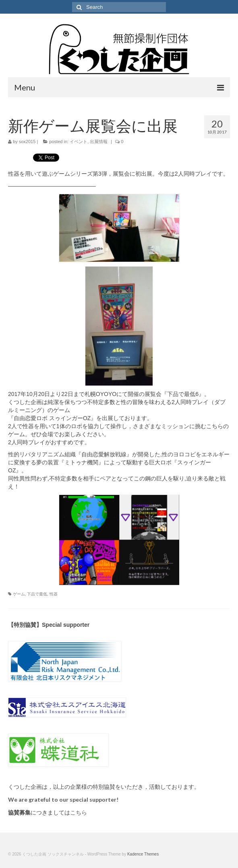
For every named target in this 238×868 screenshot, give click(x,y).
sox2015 (27, 142)
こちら (79, 813)
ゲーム (19, 594)
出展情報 (99, 142)
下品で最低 (37, 594)
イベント (79, 142)
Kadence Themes (143, 854)
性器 (54, 594)
